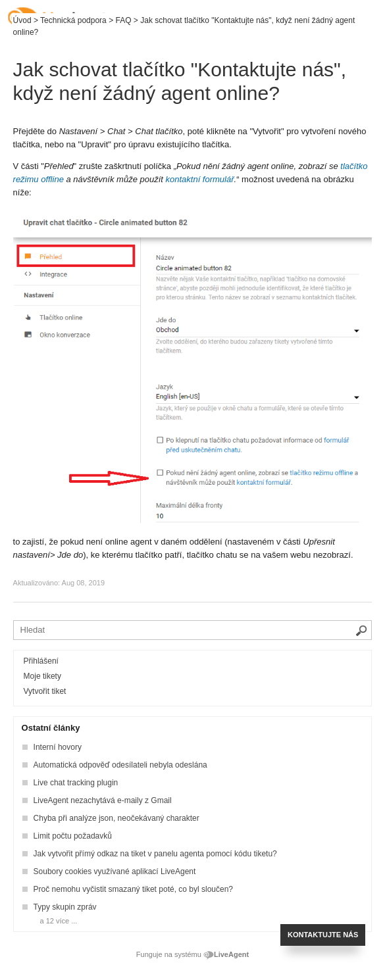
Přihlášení (41, 661)
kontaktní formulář (200, 179)
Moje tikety (42, 676)
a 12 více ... (59, 921)
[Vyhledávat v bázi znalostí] (193, 630)
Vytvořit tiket (45, 691)
